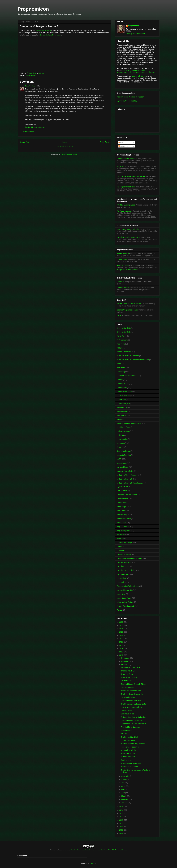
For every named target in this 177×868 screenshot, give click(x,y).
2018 (121, 649)
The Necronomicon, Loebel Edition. (134, 704)
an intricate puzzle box (43, 31)
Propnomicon (33, 9)
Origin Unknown (127, 760)
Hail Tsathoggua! (127, 687)
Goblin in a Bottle (127, 714)
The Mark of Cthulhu (129, 750)
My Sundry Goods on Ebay (127, 101)
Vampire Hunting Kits (125, 590)
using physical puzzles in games (50, 35)
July (123, 783)
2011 (121, 820)
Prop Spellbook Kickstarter (131, 763)
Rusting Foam (126, 730)
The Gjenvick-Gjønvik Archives (128, 237)
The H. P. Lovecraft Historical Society (131, 177)
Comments (123, 146)
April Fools (121, 344)
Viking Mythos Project (125, 602)
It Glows (124, 734)
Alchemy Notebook (128, 757)
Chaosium (121, 282)
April (123, 793)
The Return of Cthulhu (129, 767)
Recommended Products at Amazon (130, 97)
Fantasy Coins (122, 411)
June (123, 786)
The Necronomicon (124, 562)
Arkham (120, 348)
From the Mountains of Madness (129, 423)
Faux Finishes (122, 415)
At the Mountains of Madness (128, 356)
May (123, 789)
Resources (121, 535)
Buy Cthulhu (121, 368)
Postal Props (122, 523)
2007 (121, 833)
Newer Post (24, 142)
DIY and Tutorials (123, 395)
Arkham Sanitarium (124, 352)
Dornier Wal (121, 399)
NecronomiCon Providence (127, 495)
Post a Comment (28, 132)
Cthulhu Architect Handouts (127, 159)
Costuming (121, 372)
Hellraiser (120, 435)
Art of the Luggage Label (126, 205)
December (125, 658)
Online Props (122, 503)
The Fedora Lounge (124, 211)
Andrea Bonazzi (123, 253)
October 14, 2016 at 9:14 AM (35, 127)
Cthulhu (120, 380)
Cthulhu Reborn (123, 288)
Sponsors (120, 539)
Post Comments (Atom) (69, 155)
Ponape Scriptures (124, 519)
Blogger (93, 863)
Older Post (104, 142)
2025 (121, 625)
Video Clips (121, 594)
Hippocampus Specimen (130, 747)
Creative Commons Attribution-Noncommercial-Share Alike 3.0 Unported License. (136, 71)
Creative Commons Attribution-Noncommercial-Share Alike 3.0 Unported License (99, 850)
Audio (119, 364)
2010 (121, 823)
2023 (121, 632)
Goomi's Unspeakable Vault (127, 310)
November (125, 661)
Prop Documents (123, 527)
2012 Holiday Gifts (124, 328)
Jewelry (120, 447)
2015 (121, 807)
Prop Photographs (124, 531)
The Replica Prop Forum (126, 187)
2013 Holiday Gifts (124, 332)
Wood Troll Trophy (128, 753)
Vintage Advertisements (126, 606)
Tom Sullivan (122, 578)
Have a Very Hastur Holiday (131, 707)
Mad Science (122, 463)
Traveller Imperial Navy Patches (133, 744)
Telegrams (121, 550)
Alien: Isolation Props (129, 677)
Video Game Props (124, 598)
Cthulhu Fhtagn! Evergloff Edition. (134, 684)
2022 (121, 635)
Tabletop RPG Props (125, 542)
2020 (121, 642)
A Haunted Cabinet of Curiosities (133, 717)
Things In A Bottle (123, 574)
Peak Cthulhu (122, 511)
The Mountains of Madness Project (130, 558)
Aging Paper (121, 336)
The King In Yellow (124, 554)
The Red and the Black (130, 737)
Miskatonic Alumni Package (127, 475)
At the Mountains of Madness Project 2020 (133, 360)
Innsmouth (121, 443)
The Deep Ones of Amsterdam (132, 694)
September (126, 776)
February (125, 799)
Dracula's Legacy (123, 403)
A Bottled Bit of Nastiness (130, 727)
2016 (121, 655)
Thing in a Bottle (127, 674)
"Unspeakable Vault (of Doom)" (128, 270)
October (125, 665)
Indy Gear (120, 167)
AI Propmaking (122, 340)
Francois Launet (123, 265)
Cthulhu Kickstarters (124, 391)
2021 (121, 639)
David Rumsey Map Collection (128, 229)
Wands (119, 610)
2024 (121, 629)
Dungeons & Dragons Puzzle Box (134, 724)
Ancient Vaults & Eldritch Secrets (129, 304)
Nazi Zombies (122, 491)
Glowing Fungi (126, 710)
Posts (121, 142)
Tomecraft (120, 582)
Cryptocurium (122, 259)
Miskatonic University (125, 479)
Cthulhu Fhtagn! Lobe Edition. (132, 701)
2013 (121, 813)
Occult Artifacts (122, 499)
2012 (121, 817)
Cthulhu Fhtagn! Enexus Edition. (133, 720)
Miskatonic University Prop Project (130, 483)
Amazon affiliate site (139, 76)
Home (65, 142)
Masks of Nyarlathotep (125, 471)
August (124, 779)
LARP (119, 459)
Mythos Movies (122, 487)
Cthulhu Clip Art (123, 384)
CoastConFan (30, 86)
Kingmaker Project (124, 451)
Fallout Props (122, 407)
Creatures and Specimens (127, 376)
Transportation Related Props (128, 586)
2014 (121, 810)
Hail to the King (127, 681)
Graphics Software (124, 427)
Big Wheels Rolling (128, 697)
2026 (121, 622)
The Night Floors (123, 566)
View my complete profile (135, 34)
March (124, 796)
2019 (121, 645)
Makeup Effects (123, 467)
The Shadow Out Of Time (126, 570)
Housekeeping (122, 439)
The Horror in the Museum (131, 691)
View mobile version (64, 147)
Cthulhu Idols (122, 388)
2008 (121, 830)
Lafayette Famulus (124, 455)
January (125, 803)
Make (119, 316)
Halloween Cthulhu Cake (130, 667)
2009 (121, 827)
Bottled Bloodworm (128, 740)
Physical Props (30, 76)
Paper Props (121, 507)
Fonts (119, 419)
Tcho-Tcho (121, 546)
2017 (121, 652)
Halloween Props (123, 431)
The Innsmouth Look (129, 671)
